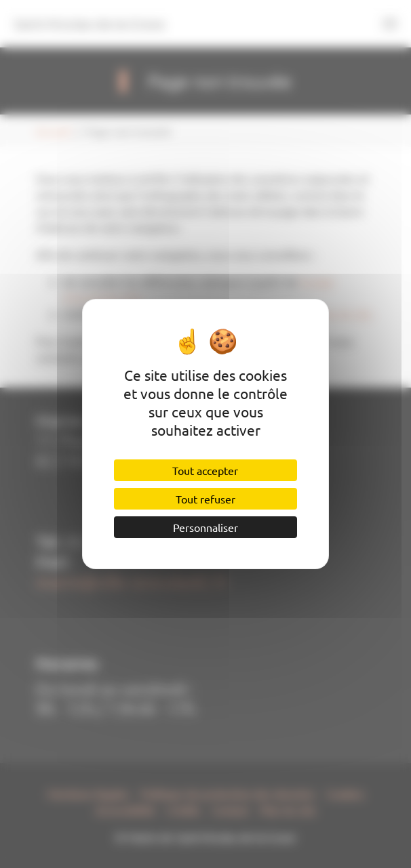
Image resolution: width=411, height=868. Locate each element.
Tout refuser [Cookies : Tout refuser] (206, 499)
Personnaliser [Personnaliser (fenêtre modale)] (206, 527)
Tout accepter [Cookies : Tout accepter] (205, 470)
